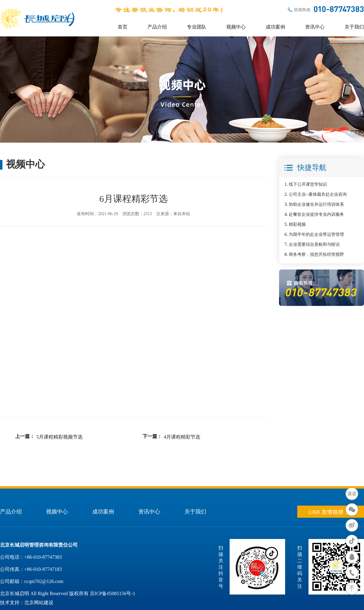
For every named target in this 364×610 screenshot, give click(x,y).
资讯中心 (315, 27)
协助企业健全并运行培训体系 (316, 204)
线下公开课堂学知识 (308, 184)
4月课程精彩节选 (182, 437)
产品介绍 (157, 27)
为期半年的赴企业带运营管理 (316, 234)
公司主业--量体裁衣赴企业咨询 (318, 194)
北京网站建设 (39, 603)
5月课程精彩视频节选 (59, 437)
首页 (123, 27)
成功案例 (275, 27)
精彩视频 (297, 224)
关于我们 (354, 27)
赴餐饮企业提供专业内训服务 (316, 214)
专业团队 (197, 27)
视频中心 (236, 27)
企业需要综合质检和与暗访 (314, 244)
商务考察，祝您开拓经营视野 (316, 254)
